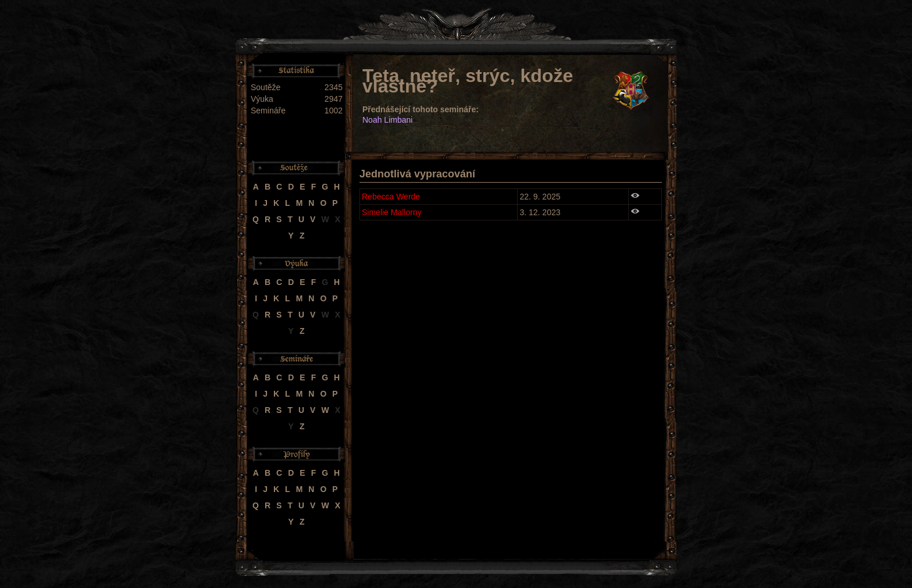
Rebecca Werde (391, 197)
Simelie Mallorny (392, 212)
